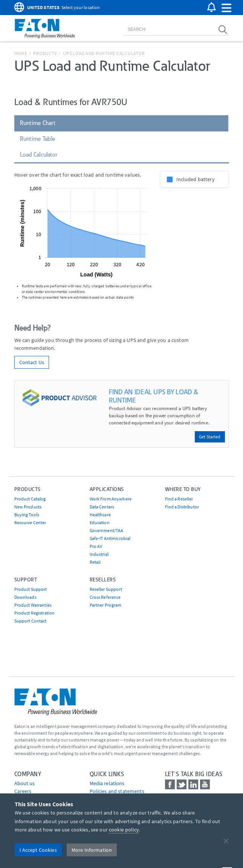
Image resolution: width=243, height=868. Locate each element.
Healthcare (100, 515)
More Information (92, 850)
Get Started (210, 437)
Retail (95, 562)
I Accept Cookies (38, 850)
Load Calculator (39, 155)
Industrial (99, 554)
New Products (28, 507)
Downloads (25, 597)
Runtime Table (38, 139)
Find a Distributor (182, 507)
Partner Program (106, 605)
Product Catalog (30, 499)
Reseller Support (106, 589)
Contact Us (32, 362)
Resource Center (30, 522)
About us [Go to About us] (25, 783)
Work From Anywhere (111, 499)
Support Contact (31, 621)
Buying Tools (27, 515)
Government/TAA (107, 530)
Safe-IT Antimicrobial (110, 538)
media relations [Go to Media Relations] (107, 783)
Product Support (31, 589)
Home (21, 53)
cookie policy (124, 830)
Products (45, 53)
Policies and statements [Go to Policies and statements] (117, 791)
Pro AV (96, 546)
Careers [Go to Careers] (23, 791)
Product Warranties (33, 605)
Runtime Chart (38, 123)
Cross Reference (105, 597)
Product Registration (35, 613)
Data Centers (102, 507)
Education (100, 522)
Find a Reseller (179, 499)
